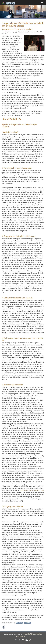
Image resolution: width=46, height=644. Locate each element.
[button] (3, 12)
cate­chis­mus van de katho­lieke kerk (32, 490)
